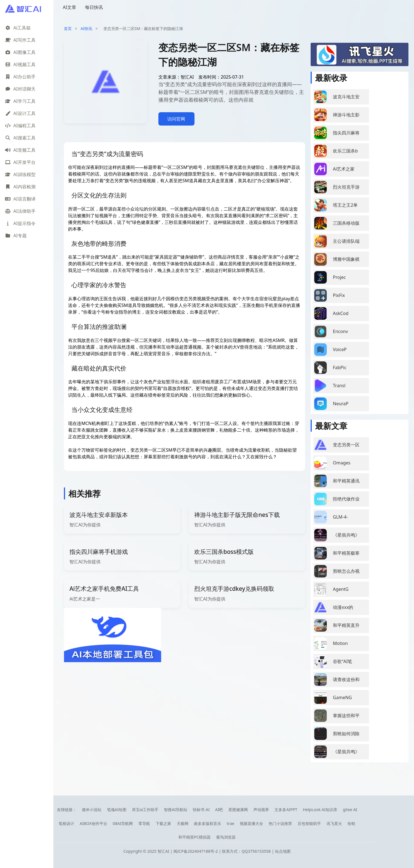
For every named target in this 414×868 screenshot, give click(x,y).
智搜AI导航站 (176, 810)
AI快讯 (86, 28)
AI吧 (219, 810)
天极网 (183, 823)
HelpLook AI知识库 (320, 810)
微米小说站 (92, 810)
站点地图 (283, 851)
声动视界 (261, 810)
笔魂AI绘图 (117, 810)
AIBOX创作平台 (93, 823)
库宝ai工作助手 (145, 810)
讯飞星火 (334, 823)
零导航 (144, 823)
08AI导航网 (123, 823)
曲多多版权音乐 (208, 823)
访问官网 (176, 119)
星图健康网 (238, 810)
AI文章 (69, 7)
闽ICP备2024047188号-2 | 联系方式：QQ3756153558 (223, 851)
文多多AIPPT (286, 810)
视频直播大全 (251, 823)
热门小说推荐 (280, 823)
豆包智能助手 (309, 823)
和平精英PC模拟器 (194, 837)
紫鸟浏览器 (226, 837)
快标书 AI (201, 810)
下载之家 (163, 823)
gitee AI (350, 810)
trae (230, 823)
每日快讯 (94, 7)
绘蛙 (351, 823)
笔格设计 (66, 823)
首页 (68, 28)
